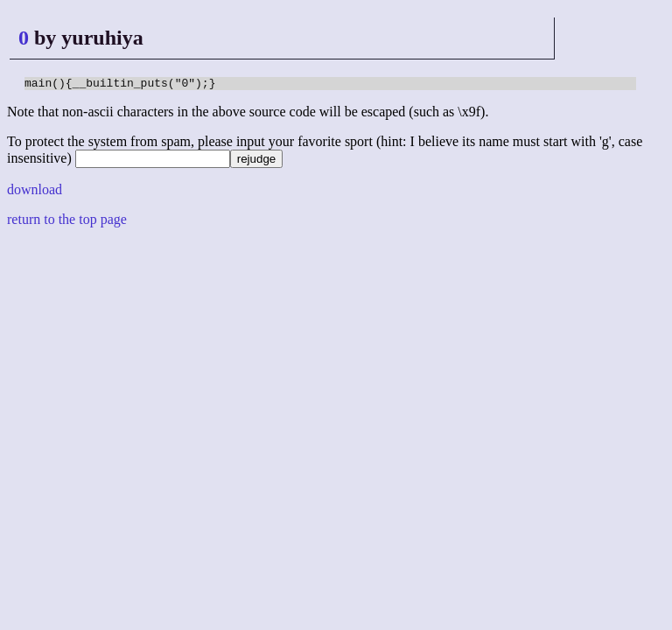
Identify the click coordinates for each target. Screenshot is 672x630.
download (35, 192)
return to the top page (67, 222)
